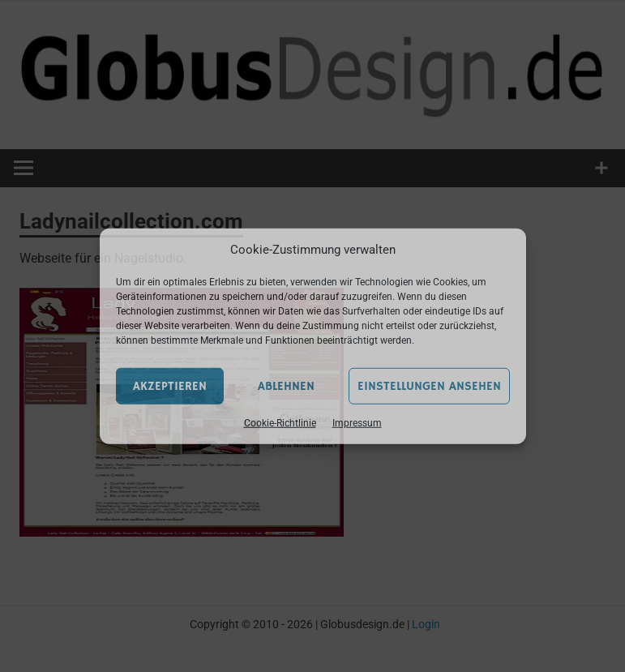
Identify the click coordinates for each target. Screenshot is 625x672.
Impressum (357, 423)
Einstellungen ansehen (429, 385)
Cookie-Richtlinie (280, 423)
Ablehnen (286, 385)
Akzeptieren (170, 385)
